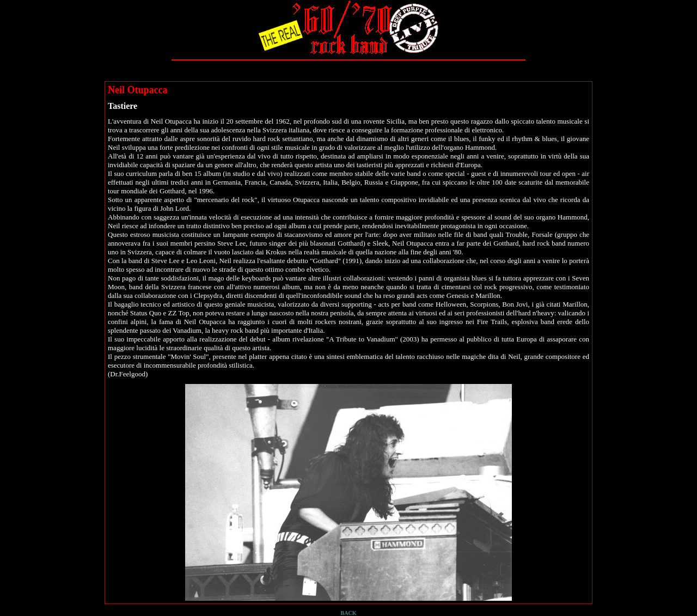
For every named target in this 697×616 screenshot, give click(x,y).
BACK (349, 613)
